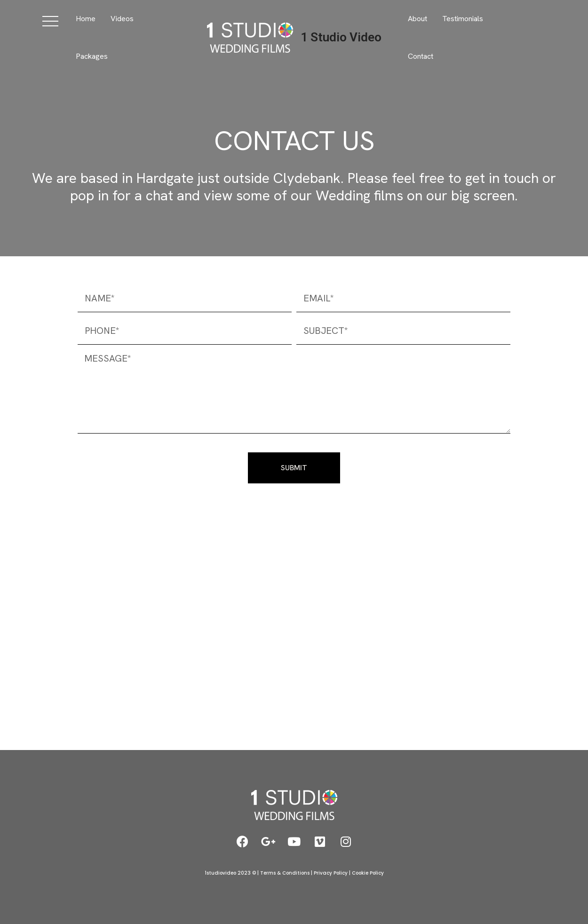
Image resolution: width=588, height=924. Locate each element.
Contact (421, 56)
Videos (122, 19)
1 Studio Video (341, 37)
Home (86, 19)
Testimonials (463, 19)
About (417, 19)
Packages (92, 56)
